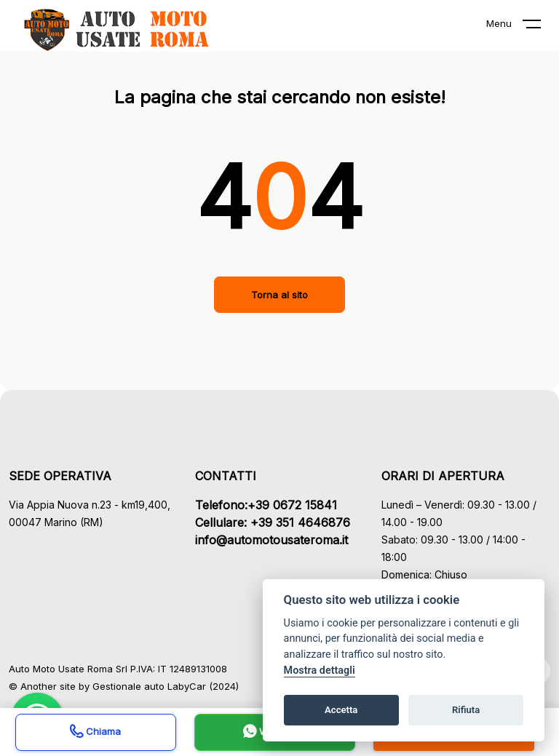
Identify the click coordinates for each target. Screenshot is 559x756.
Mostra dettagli (320, 671)
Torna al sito (279, 295)
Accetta (341, 710)
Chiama (95, 733)
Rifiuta (466, 710)
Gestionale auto (128, 686)
